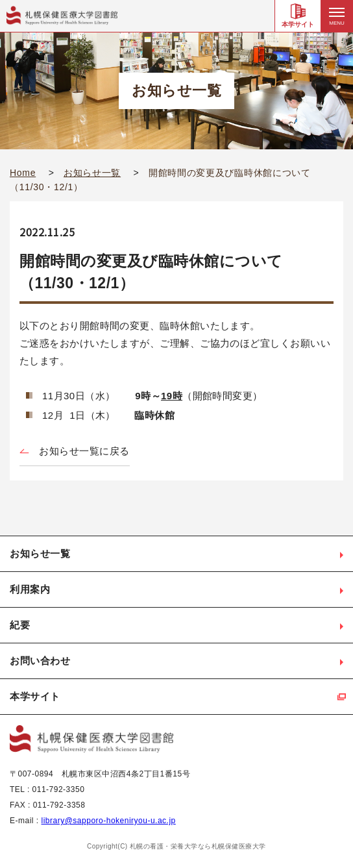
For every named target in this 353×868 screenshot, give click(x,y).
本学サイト (298, 24)
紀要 (20, 625)
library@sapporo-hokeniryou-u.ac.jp (109, 821)
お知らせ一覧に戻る (84, 451)
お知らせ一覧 (92, 173)
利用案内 (30, 589)
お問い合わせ (40, 661)
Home (23, 173)
